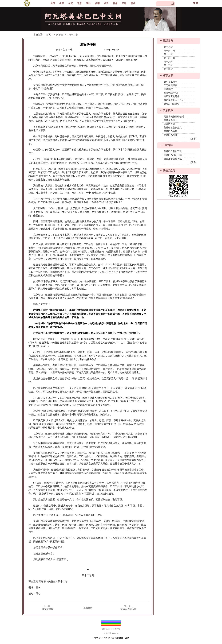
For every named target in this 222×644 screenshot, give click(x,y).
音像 (115, 4)
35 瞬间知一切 (171, 93)
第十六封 (168, 62)
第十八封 (168, 47)
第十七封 (168, 54)
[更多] (193, 139)
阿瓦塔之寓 (169, 124)
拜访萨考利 (48, 609)
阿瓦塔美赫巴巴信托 (174, 117)
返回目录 (88, 608)
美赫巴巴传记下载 (173, 155)
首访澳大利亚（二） (174, 100)
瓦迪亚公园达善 (128, 609)
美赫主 (60, 35)
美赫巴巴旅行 (170, 131)
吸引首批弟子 (170, 82)
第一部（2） (170, 58)
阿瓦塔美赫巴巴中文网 (119, 638)
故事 (97, 4)
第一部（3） (170, 51)
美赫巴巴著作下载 (173, 151)
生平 (62, 4)
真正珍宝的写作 (172, 96)
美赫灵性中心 (170, 120)
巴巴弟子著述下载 (173, 159)
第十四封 (168, 69)
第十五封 (168, 65)
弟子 (106, 4)
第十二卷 (73, 35)
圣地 (124, 4)
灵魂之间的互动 (172, 104)
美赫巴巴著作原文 (173, 128)
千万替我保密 (170, 85)
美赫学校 (168, 89)
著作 (88, 4)
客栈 (133, 4)
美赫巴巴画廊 (170, 135)
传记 (71, 4)
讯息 (79, 4)
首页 (53, 4)
